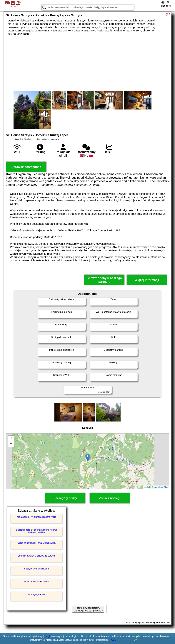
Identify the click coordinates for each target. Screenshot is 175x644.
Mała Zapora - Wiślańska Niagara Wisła (37, 517)
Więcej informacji (147, 280)
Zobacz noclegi (110, 498)
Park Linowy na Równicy (37, 582)
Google (47, 636)
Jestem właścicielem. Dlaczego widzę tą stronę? (88, 609)
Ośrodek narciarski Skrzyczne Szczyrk (36, 556)
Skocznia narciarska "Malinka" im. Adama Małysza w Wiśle (37, 531)
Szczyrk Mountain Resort (36, 569)
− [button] (11, 444)
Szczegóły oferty (65, 498)
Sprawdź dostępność (26, 167)
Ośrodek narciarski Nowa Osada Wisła (36, 543)
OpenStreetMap (161, 487)
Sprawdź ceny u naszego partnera (104, 280)
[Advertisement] (87, 63)
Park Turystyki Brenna (36, 595)
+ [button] (11, 439)
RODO (113, 640)
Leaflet (147, 487)
